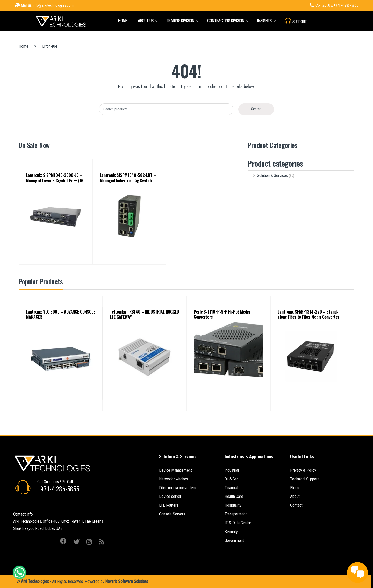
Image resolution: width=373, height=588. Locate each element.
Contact (296, 505)
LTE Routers (169, 505)
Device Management (175, 470)
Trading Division (180, 21)
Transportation (236, 514)
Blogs (295, 488)
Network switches (173, 479)
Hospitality (233, 505)
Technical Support (304, 479)
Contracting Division (226, 21)
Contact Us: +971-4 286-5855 (334, 5)
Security (231, 532)
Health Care (234, 496)
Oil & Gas (232, 479)
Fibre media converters (177, 488)
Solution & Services (268, 176)
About (295, 496)
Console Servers (172, 514)
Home (123, 21)
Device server (170, 496)
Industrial (232, 470)
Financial (231, 488)
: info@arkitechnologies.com (44, 5)
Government (234, 540)
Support (296, 21)
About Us (146, 21)
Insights (264, 21)
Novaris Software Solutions (127, 581)
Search (256, 109)
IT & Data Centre (238, 523)
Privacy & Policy (303, 470)
